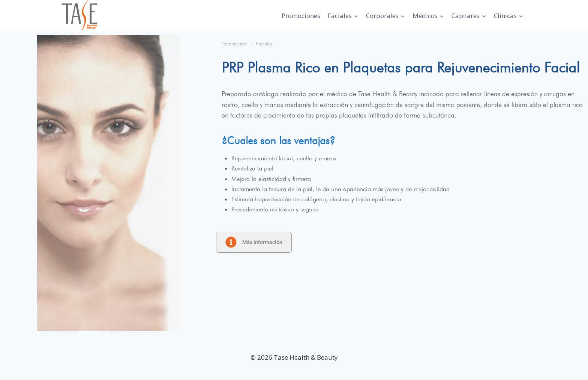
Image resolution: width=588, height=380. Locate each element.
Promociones (301, 16)
